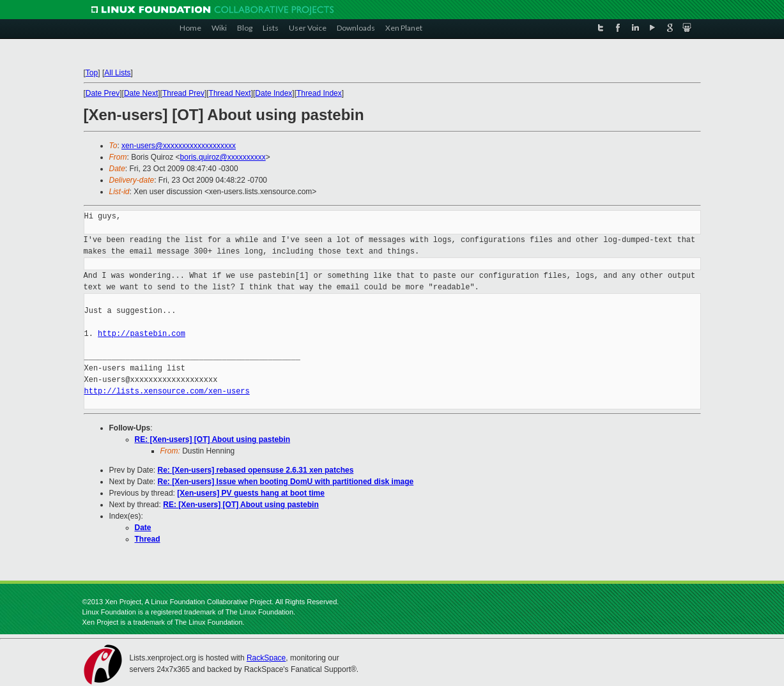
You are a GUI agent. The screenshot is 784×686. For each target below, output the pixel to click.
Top (92, 73)
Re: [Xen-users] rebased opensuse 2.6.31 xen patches (256, 470)
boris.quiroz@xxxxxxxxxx (223, 157)
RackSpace (266, 658)
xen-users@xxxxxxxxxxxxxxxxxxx (179, 146)
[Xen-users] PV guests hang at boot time (251, 493)
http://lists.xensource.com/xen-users (167, 391)
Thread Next (230, 93)
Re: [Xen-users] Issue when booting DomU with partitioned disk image (286, 482)
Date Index (273, 93)
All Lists (117, 73)
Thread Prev (183, 93)
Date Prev (103, 93)
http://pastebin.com (142, 334)
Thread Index (319, 93)
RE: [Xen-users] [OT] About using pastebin (213, 439)
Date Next (141, 93)
